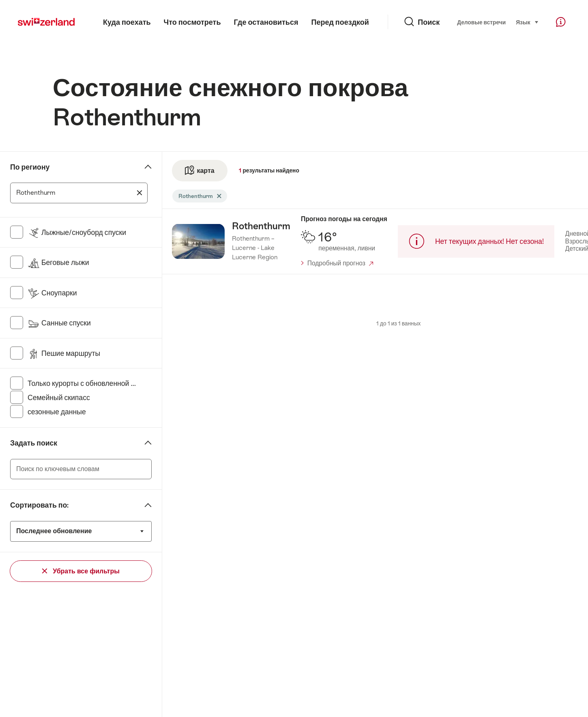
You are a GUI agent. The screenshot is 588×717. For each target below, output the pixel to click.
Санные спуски (59, 323)
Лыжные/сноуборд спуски (77, 233)
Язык (527, 22)
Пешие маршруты (64, 353)
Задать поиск (34, 443)
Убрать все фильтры (81, 571)
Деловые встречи (481, 22)
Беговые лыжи (58, 263)
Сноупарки (52, 293)
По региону (30, 167)
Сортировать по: (39, 505)
